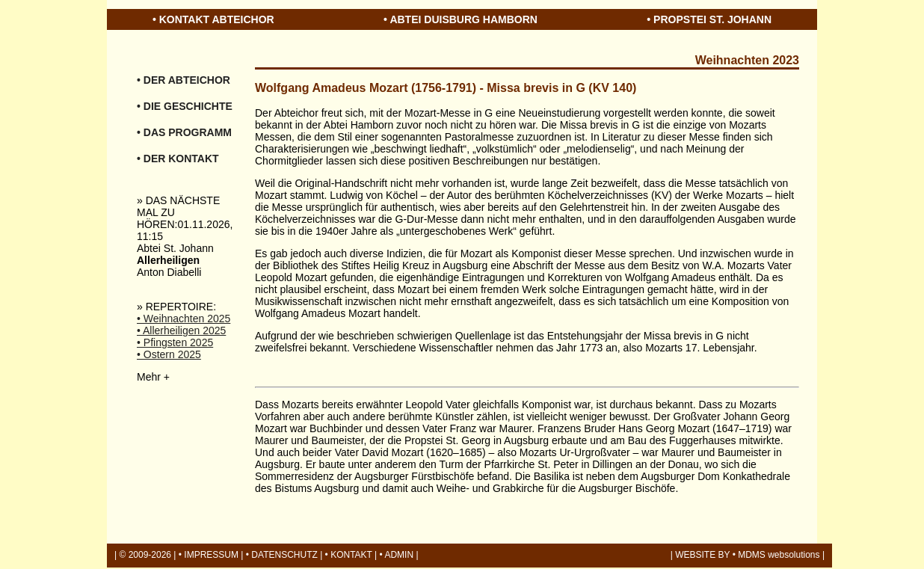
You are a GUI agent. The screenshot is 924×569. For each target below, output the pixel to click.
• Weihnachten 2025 (184, 319)
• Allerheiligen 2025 (181, 330)
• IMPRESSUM (209, 555)
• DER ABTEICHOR (184, 80)
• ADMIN (397, 555)
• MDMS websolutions (776, 555)
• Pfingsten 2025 (175, 342)
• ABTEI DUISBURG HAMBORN (461, 19)
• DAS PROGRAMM (184, 132)
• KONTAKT (349, 555)
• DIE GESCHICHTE (185, 106)
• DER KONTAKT (178, 159)
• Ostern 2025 (169, 354)
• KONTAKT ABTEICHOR (213, 19)
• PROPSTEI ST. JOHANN (709, 19)
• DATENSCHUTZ (282, 555)
